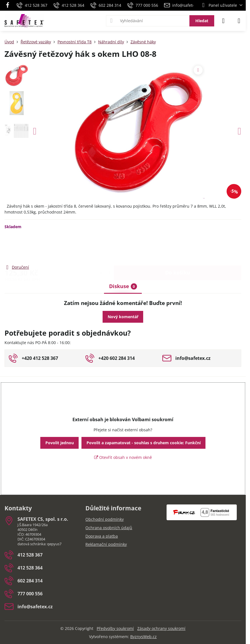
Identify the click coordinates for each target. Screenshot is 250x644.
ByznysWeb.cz (143, 637)
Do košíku (178, 246)
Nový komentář (123, 317)
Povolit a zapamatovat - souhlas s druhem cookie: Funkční (144, 443)
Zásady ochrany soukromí (161, 628)
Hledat (202, 21)
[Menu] (239, 21)
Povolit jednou (60, 443)
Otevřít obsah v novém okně (123, 457)
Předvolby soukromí (115, 628)
